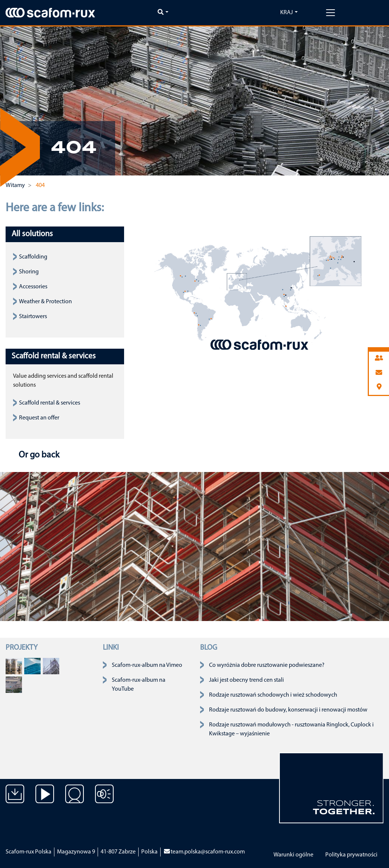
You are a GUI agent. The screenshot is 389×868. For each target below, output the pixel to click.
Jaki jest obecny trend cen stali (246, 680)
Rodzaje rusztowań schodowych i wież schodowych (273, 695)
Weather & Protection (45, 302)
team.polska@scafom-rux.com (204, 852)
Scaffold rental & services (50, 403)
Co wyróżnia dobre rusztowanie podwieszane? (267, 665)
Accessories (33, 287)
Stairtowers (33, 317)
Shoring (29, 272)
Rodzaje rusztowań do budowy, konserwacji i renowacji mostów (288, 710)
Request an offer (39, 418)
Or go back (38, 455)
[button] (14, 101)
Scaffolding (33, 257)
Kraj (287, 13)
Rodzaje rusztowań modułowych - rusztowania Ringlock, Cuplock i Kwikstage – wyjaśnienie (291, 729)
